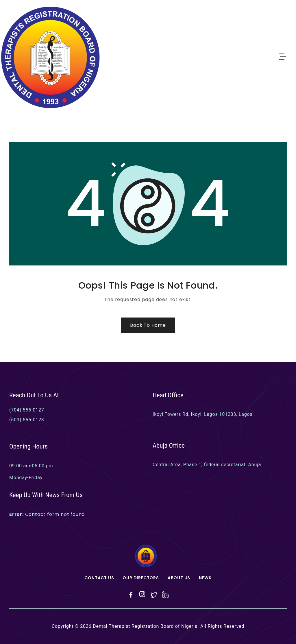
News (205, 578)
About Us (179, 578)
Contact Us (99, 578)
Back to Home (148, 325)
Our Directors (141, 578)
